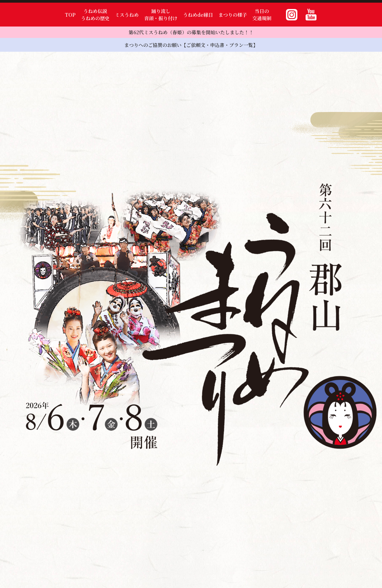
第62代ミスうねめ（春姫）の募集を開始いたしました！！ (191, 32)
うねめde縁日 (198, 15)
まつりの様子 (233, 15)
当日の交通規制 (262, 14)
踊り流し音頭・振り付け (161, 14)
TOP (70, 15)
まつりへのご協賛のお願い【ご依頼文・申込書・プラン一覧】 (191, 45)
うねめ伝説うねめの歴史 (95, 14)
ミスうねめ (127, 15)
